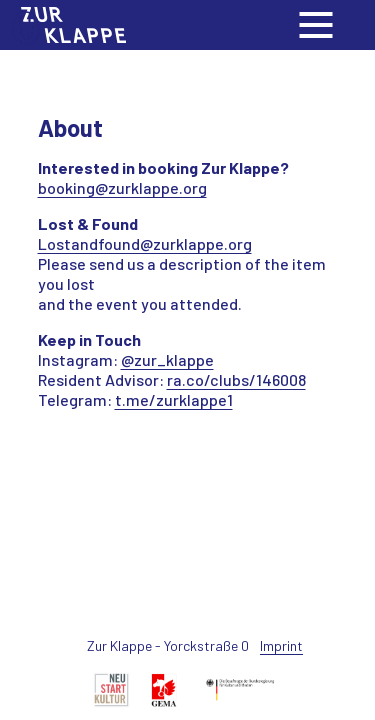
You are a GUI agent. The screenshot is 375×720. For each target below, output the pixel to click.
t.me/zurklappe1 (174, 399)
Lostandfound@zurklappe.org (145, 243)
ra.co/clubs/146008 (236, 379)
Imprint (281, 645)
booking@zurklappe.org (122, 187)
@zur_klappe (167, 359)
